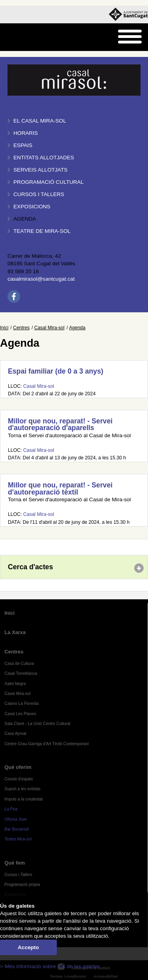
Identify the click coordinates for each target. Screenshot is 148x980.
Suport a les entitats (22, 789)
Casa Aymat (15, 734)
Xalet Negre (15, 684)
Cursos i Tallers (18, 875)
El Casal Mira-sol (40, 121)
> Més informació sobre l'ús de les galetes (50, 966)
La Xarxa (15, 632)
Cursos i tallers (39, 194)
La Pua (11, 809)
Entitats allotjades (44, 158)
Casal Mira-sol (50, 328)
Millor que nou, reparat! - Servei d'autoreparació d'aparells (60, 425)
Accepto (28, 947)
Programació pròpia (22, 885)
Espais (23, 145)
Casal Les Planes (20, 714)
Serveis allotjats (40, 170)
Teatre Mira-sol (18, 839)
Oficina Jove (16, 819)
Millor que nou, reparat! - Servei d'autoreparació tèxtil (60, 489)
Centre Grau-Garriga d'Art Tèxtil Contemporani (47, 744)
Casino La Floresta (22, 703)
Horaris (26, 133)
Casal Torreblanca (21, 673)
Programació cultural (49, 182)
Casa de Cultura (19, 664)
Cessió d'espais (19, 779)
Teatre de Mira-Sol (42, 231)
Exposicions (32, 207)
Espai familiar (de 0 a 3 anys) (56, 371)
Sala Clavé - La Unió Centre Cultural (37, 724)
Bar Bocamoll (16, 829)
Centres (21, 328)
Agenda (25, 219)
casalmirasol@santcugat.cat (41, 279)
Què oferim (18, 767)
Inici (4, 328)
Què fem (15, 863)
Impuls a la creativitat (23, 799)
